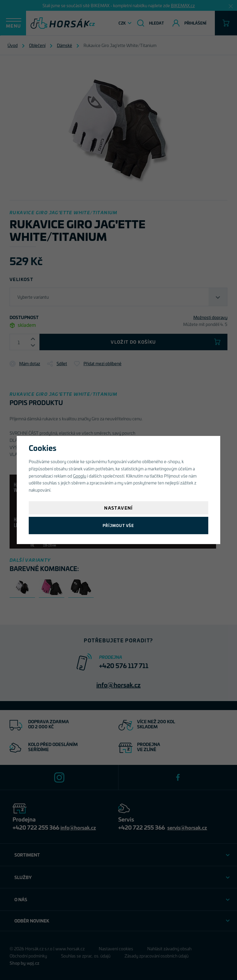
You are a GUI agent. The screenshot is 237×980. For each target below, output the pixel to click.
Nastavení (118, 508)
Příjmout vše (118, 525)
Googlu (80, 476)
